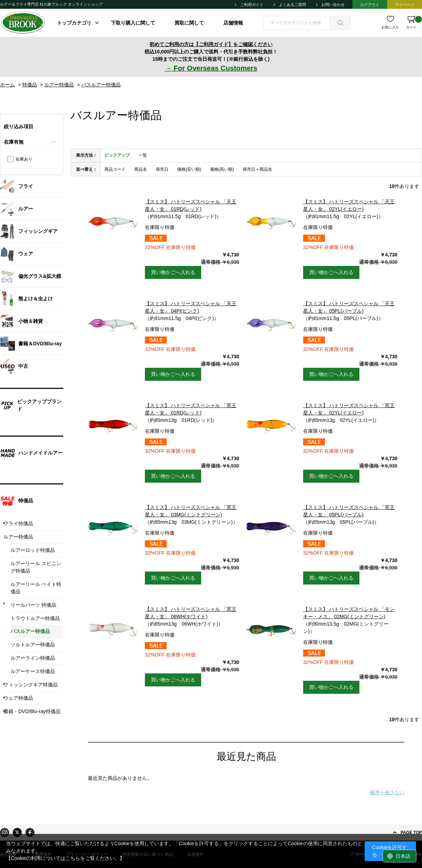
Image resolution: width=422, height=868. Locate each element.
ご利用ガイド (252, 5)
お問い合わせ (333, 5)
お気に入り (390, 27)
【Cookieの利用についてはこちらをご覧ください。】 (65, 858)
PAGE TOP (411, 833)
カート (414, 22)
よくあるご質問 (292, 5)
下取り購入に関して (133, 23)
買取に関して (189, 23)
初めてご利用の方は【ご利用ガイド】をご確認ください (211, 44)
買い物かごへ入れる (173, 272)
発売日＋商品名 (257, 169)
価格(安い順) (189, 169)
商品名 (141, 169)
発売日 (162, 169)
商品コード (115, 169)
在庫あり (24, 159)
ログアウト (370, 5)
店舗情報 (233, 23)
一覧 (143, 155)
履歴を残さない (387, 792)
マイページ (405, 5)
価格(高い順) (222, 169)
